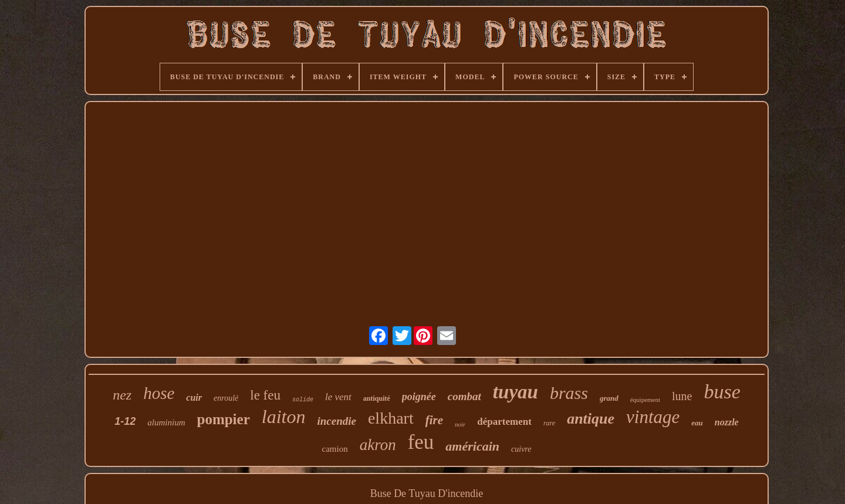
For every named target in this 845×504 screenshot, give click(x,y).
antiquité (377, 398)
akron (378, 445)
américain (472, 446)
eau (697, 423)
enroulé (226, 398)
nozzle (727, 422)
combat (464, 396)
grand (609, 398)
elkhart (391, 418)
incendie (337, 421)
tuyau (516, 392)
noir (460, 424)
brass (569, 393)
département (504, 422)
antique (591, 419)
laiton (284, 417)
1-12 (125, 421)
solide (303, 400)
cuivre (521, 449)
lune (682, 396)
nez (122, 395)
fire (434, 420)
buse (722, 392)
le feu (265, 395)
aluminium (166, 422)
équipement (645, 400)
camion (335, 449)
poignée (419, 397)
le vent (338, 397)
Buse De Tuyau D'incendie (427, 493)
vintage (653, 417)
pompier (223, 419)
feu (421, 442)
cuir (194, 398)
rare (549, 423)
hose (159, 393)
